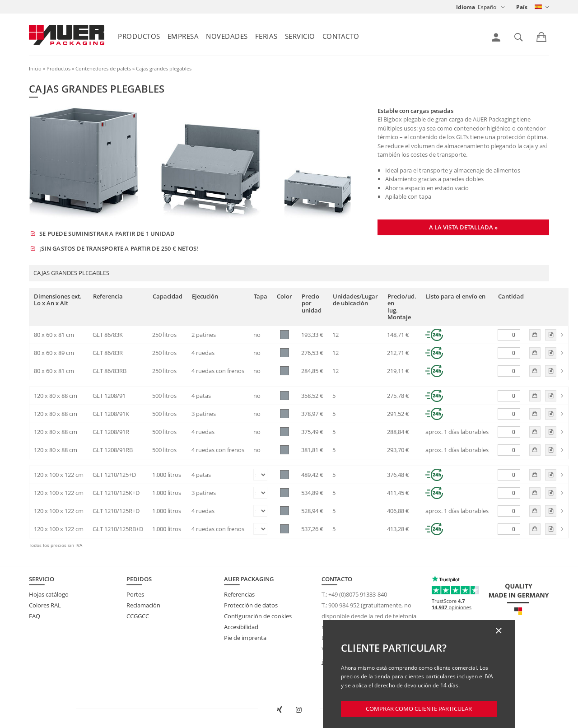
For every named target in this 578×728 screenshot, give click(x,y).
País (522, 7)
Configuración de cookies (258, 616)
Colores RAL (45, 605)
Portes (135, 594)
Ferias (266, 36)
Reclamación (143, 605)
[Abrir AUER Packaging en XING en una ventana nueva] (279, 710)
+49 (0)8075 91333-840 (358, 594)
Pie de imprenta (245, 638)
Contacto (341, 36)
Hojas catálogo (49, 594)
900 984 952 (344, 605)
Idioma (466, 7)
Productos (139, 36)
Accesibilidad (241, 627)
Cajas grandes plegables (164, 68)
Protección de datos (251, 605)
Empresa (183, 36)
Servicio (300, 36)
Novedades (227, 36)
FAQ (35, 616)
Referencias (239, 594)
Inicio (35, 68)
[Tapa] (260, 475)
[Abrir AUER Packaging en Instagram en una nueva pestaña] (299, 710)
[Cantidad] (509, 335)
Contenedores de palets (103, 68)
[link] (496, 37)
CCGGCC (138, 616)
